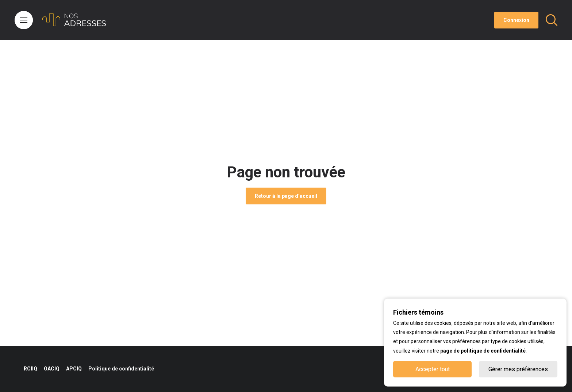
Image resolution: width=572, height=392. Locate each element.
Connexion (516, 20)
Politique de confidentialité (121, 369)
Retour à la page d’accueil (286, 196)
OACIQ (52, 369)
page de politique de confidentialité (483, 351)
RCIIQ (30, 369)
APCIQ (74, 369)
